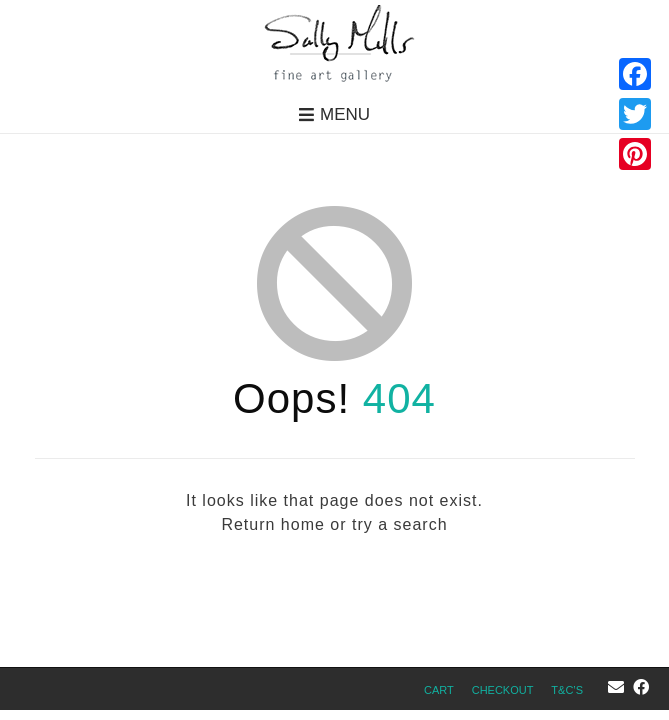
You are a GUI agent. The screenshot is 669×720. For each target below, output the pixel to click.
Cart (439, 690)
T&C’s (567, 690)
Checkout (503, 690)
